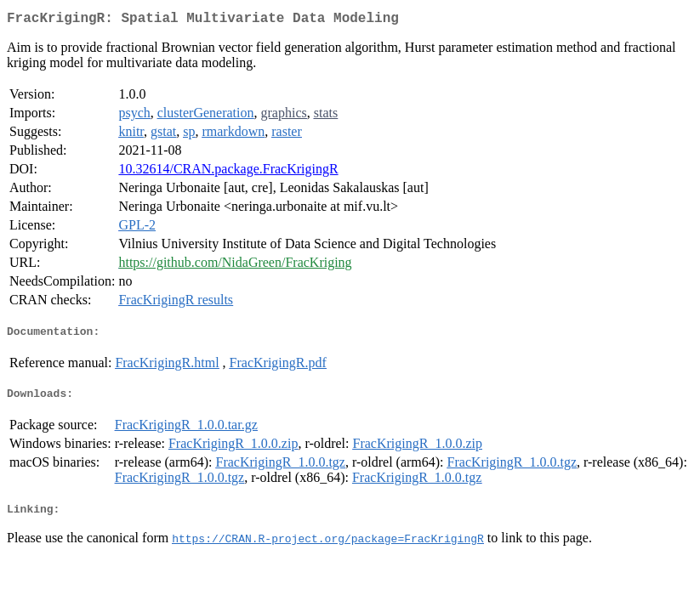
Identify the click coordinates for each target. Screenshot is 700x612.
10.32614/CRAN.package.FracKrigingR (228, 172)
